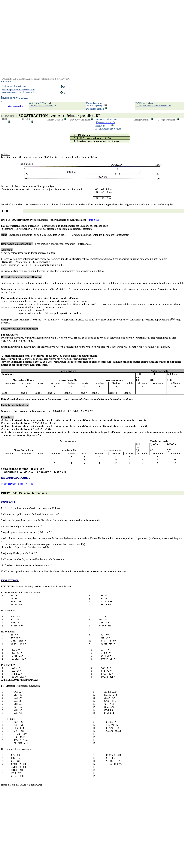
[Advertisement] (83, 20)
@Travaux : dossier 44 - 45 (17, 484)
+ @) (93, 220)
